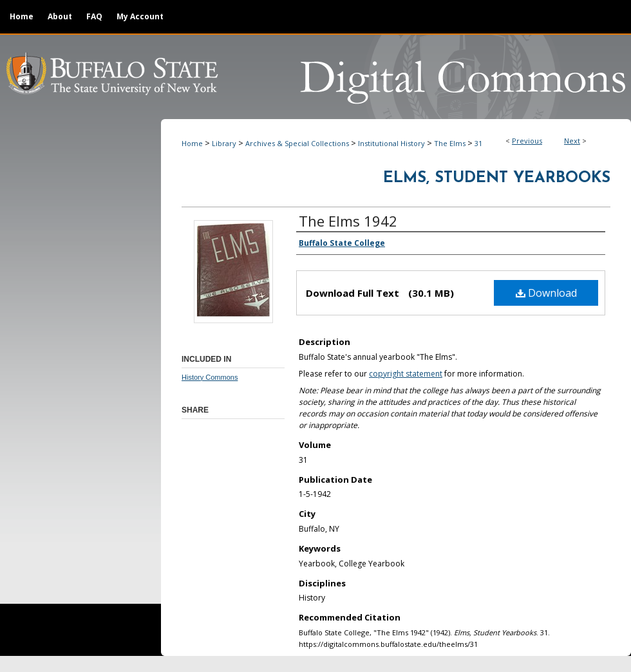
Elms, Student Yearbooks (497, 178)
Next (572, 141)
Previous (527, 141)
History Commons (210, 377)
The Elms (450, 143)
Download (546, 293)
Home (192, 143)
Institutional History (391, 143)
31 (478, 143)
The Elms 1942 (348, 221)
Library (224, 143)
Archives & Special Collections (297, 143)
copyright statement (406, 374)
